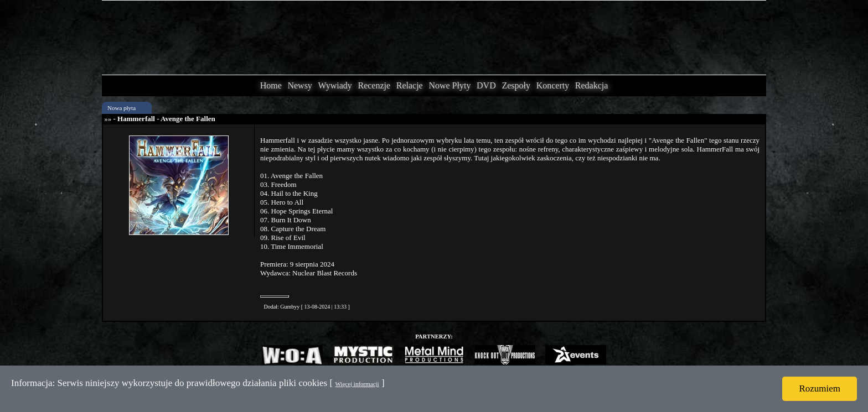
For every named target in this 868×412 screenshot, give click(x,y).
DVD (486, 85)
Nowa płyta (122, 108)
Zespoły (516, 85)
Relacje (410, 85)
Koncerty (553, 85)
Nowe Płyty (449, 85)
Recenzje (374, 85)
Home (271, 85)
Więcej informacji (357, 384)
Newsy (299, 85)
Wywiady (335, 85)
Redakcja (592, 85)
